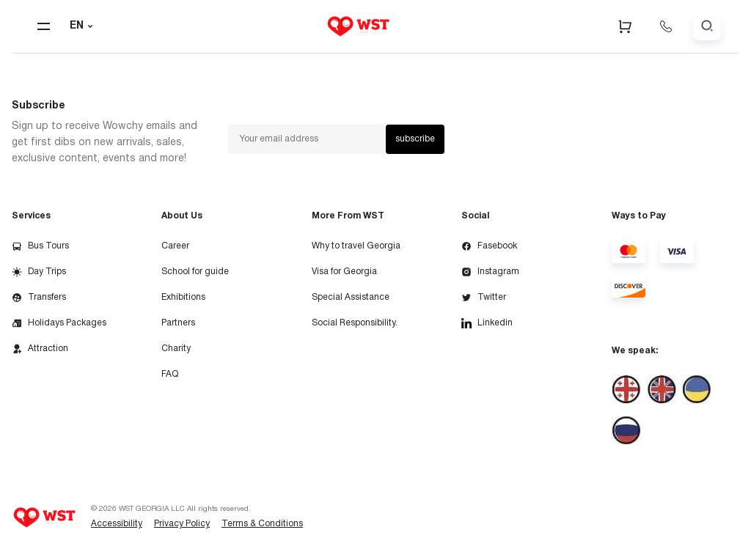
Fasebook (489, 246)
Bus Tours (40, 246)
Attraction (40, 349)
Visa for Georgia (344, 272)
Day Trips (39, 272)
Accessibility (117, 524)
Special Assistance (351, 297)
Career (175, 246)
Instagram (490, 272)
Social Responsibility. (355, 323)
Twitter (484, 298)
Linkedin (487, 323)
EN (83, 26)
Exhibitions (183, 297)
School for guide (195, 272)
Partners (178, 323)
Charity (176, 349)
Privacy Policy (182, 524)
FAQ (170, 374)
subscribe (415, 139)
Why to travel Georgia (356, 246)
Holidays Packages (59, 323)
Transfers (39, 298)
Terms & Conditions (262, 524)
